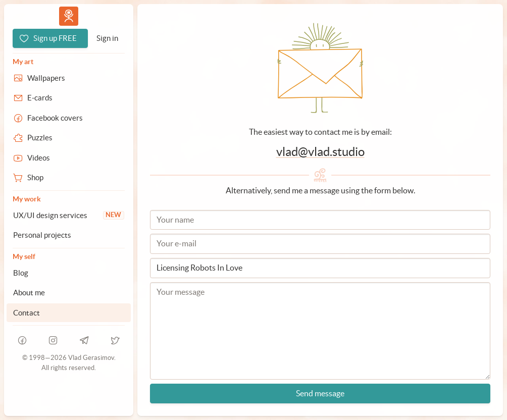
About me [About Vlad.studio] (29, 293)
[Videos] (69, 158)
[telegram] (84, 340)
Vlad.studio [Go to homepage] (69, 16)
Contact (27, 313)
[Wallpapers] (69, 78)
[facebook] (22, 340)
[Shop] (69, 178)
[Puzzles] (69, 138)
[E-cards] (69, 98)
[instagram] (54, 340)
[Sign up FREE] (50, 38)
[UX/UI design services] (69, 216)
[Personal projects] (69, 235)
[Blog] (69, 273)
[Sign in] (107, 38)
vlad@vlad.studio (320, 152)
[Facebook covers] (69, 118)
